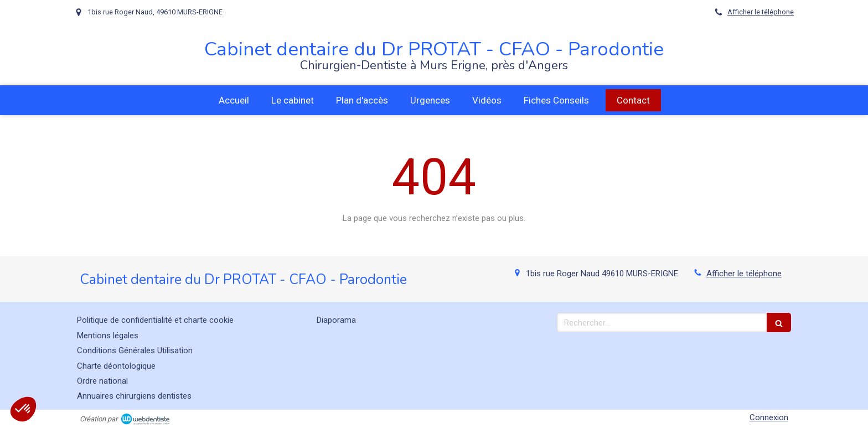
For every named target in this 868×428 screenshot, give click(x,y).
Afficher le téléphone (761, 12)
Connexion (769, 417)
